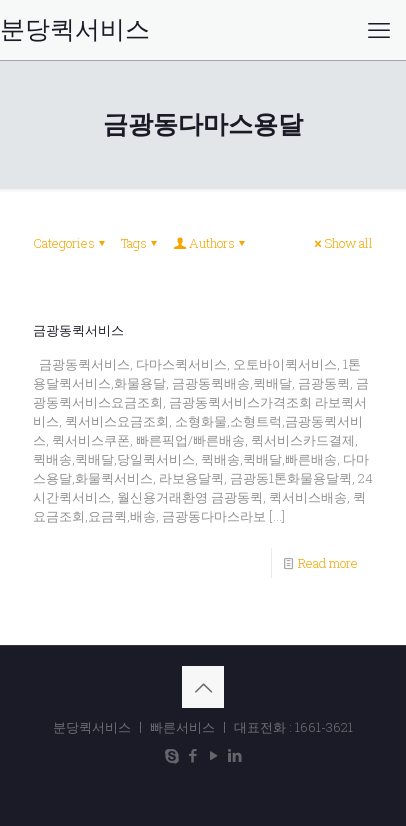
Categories (70, 243)
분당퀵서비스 (75, 30)
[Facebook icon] (192, 755)
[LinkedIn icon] (234, 755)
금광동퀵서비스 (78, 330)
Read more (328, 563)
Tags (140, 243)
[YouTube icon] (213, 755)
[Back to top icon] (203, 687)
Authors (210, 243)
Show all (342, 243)
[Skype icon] (171, 755)
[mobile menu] (379, 30)
